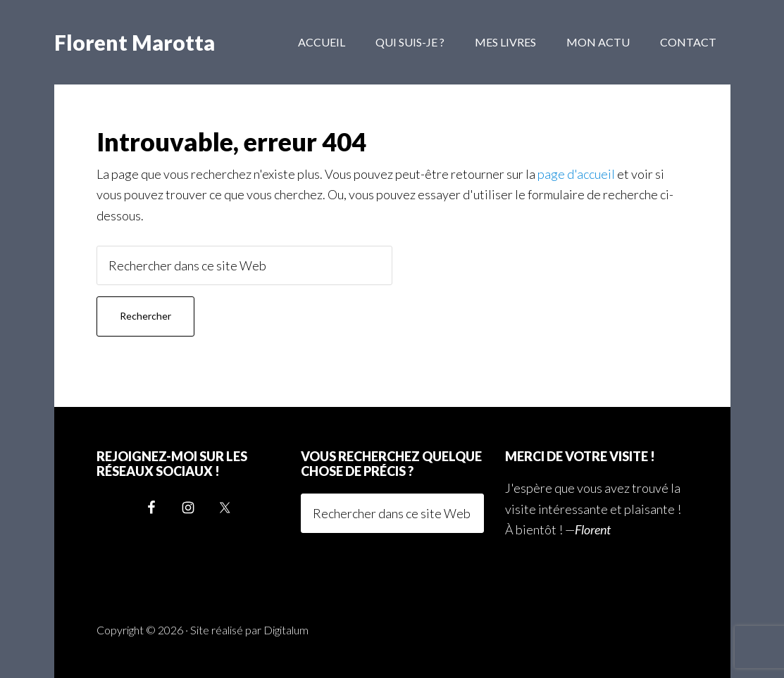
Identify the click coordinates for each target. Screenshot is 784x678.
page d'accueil (576, 174)
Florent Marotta (135, 42)
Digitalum (286, 630)
